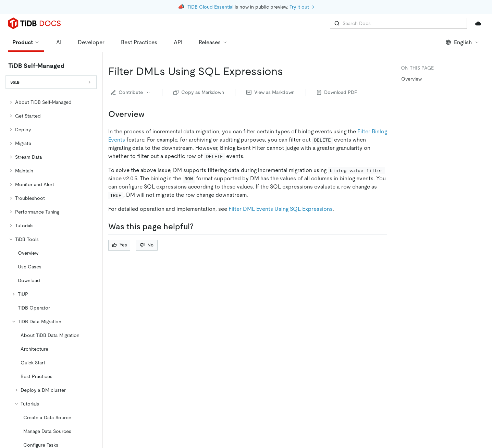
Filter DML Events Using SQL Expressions (281, 209)
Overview (411, 79)
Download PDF (337, 92)
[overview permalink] (150, 114)
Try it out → (302, 7)
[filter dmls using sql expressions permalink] (288, 71)
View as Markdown (270, 92)
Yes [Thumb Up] (119, 245)
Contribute (131, 92)
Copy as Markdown (199, 92)
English (463, 42)
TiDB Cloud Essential (210, 7)
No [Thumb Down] (147, 245)
